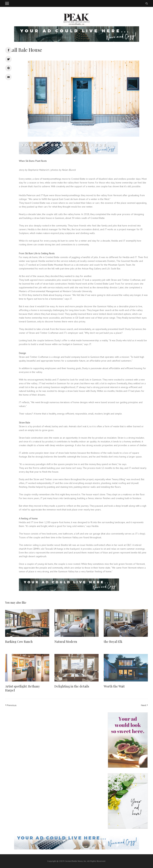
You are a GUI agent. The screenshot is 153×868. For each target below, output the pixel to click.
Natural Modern (66, 642)
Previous (11, 705)
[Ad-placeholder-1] (128, 801)
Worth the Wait (114, 686)
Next (144, 705)
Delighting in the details (72, 686)
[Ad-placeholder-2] (128, 740)
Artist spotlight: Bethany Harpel (22, 688)
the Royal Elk (113, 642)
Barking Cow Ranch (19, 642)
